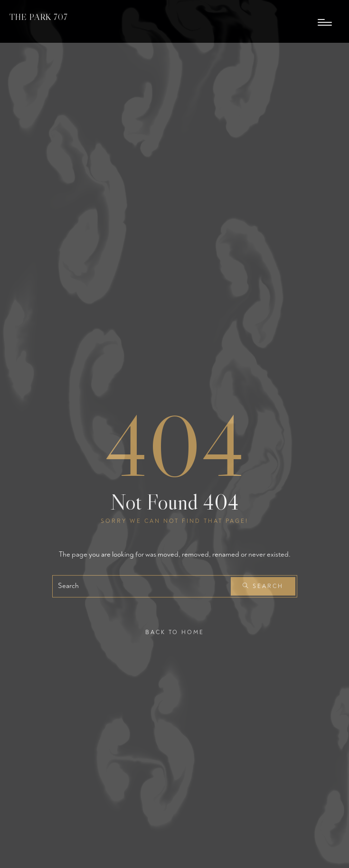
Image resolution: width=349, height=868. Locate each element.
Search (263, 586)
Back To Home (175, 632)
